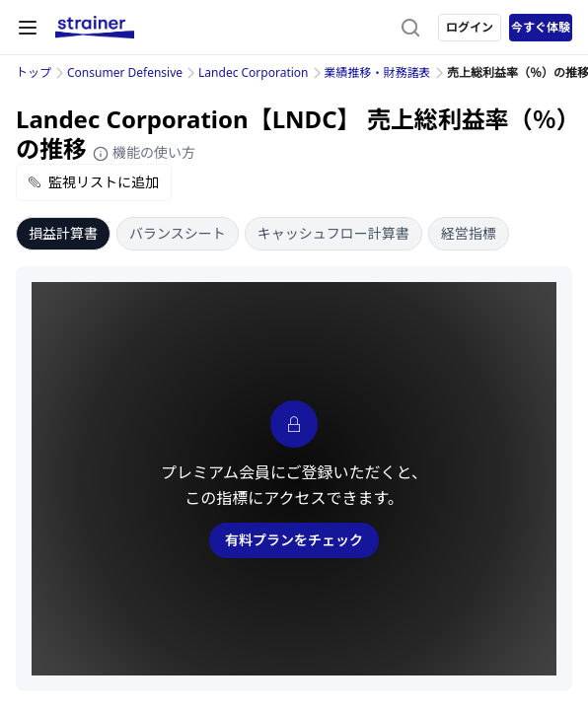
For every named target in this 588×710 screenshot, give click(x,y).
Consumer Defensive (125, 72)
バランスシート (178, 233)
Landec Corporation (253, 72)
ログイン (470, 27)
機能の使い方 (144, 152)
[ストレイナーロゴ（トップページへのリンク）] (95, 28)
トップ (34, 72)
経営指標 (469, 233)
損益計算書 (63, 233)
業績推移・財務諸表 (378, 72)
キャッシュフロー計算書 (333, 233)
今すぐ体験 (541, 27)
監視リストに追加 (94, 182)
